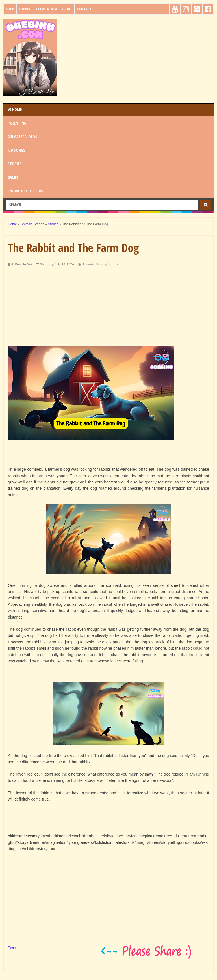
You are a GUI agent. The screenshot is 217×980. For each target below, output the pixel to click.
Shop (10, 9)
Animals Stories (94, 264)
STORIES (15, 164)
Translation (46, 9)
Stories (113, 264)
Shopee (25, 9)
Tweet (13, 948)
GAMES (13, 177)
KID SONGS (16, 150)
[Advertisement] (137, 59)
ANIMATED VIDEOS (22, 137)
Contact (84, 9)
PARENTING (17, 123)
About (67, 9)
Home (15, 109)
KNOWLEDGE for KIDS (25, 191)
